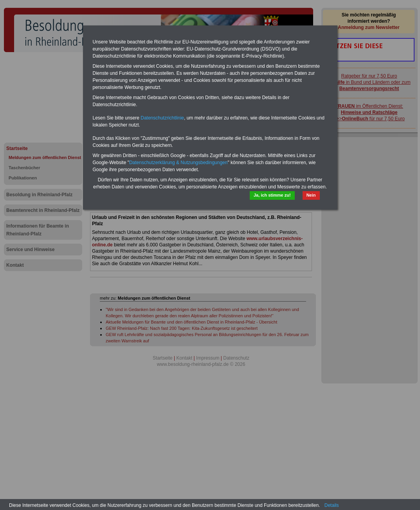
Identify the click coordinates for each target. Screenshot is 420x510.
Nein (311, 195)
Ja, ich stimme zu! (272, 195)
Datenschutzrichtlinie (162, 118)
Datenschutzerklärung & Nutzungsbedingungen (178, 163)
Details (332, 505)
